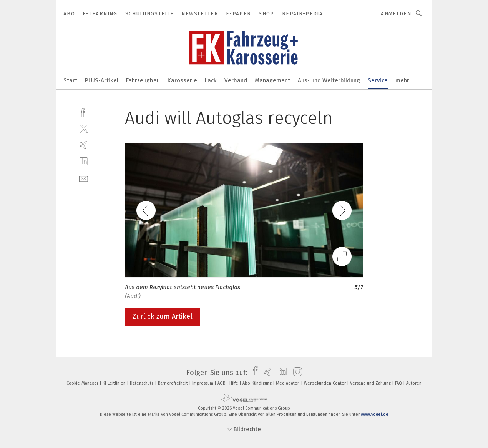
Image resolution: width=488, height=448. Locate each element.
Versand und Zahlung (371, 383)
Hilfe (234, 383)
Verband (236, 80)
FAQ (399, 383)
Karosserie (182, 80)
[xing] (84, 145)
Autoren (414, 383)
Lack (211, 80)
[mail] (84, 178)
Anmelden (396, 14)
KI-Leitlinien (115, 383)
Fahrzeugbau (143, 80)
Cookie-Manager (83, 383)
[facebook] (84, 112)
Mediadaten (288, 383)
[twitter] (84, 128)
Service (378, 80)
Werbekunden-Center (325, 383)
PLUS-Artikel (102, 80)
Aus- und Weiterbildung (329, 80)
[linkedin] (84, 161)
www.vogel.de (375, 414)
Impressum (203, 383)
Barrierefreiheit (173, 383)
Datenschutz (142, 383)
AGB (222, 383)
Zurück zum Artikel (163, 316)
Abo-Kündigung (258, 383)
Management (272, 80)
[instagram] (296, 373)
